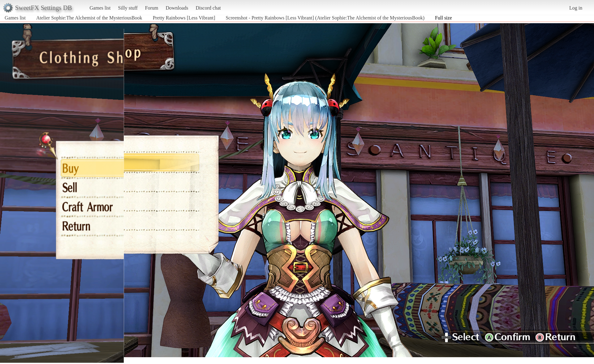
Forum (152, 8)
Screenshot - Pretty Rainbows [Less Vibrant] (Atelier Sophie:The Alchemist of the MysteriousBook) (325, 18)
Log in (576, 8)
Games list (100, 8)
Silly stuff (128, 8)
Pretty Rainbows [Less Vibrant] (184, 18)
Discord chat (208, 8)
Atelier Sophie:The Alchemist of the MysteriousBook (89, 18)
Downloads (177, 8)
